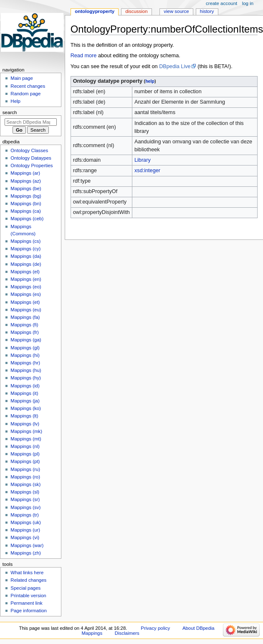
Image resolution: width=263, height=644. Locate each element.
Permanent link (26, 603)
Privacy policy (155, 628)
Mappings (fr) (24, 332)
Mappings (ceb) (27, 219)
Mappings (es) (26, 294)
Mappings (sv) (25, 507)
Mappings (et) (25, 302)
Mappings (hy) (26, 378)
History (207, 11)
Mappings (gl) (25, 348)
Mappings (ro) (25, 477)
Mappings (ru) (25, 469)
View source (176, 11)
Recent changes (28, 86)
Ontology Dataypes (31, 158)
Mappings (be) (26, 188)
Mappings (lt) (24, 416)
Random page (25, 94)
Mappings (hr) (25, 363)
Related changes (28, 580)
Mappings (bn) (26, 204)
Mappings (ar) (25, 173)
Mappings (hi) (25, 355)
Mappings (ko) (26, 408)
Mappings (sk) (25, 484)
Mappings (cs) (25, 241)
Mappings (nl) (25, 446)
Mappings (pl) (25, 454)
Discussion (136, 11)
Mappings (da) (26, 256)
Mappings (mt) (26, 439)
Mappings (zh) (26, 553)
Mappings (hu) (26, 370)
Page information (29, 611)
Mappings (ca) (26, 211)
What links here (27, 573)
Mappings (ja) (25, 401)
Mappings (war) (27, 545)
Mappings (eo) (26, 287)
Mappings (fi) (24, 325)
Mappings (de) (26, 264)
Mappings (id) (25, 386)
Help (15, 101)
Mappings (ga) (26, 340)
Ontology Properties (32, 165)
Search (10, 112)
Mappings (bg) (26, 196)
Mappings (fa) (25, 317)
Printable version (28, 596)
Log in (248, 3)
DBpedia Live (175, 66)
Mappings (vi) (25, 537)
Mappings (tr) (24, 515)
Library (143, 160)
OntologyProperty (95, 11)
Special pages (25, 588)
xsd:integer (147, 171)
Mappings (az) (26, 181)
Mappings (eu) (26, 310)
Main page (22, 78)
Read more (84, 56)
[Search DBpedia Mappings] (31, 122)
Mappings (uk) (26, 522)
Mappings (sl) (25, 492)
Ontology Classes (29, 150)
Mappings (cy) (25, 249)
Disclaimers (127, 633)
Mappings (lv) (25, 424)
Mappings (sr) (25, 499)
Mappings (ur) (25, 530)
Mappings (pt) (25, 461)
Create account (221, 3)
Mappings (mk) (26, 431)
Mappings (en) (26, 279)
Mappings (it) (24, 393)
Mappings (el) (25, 272)
